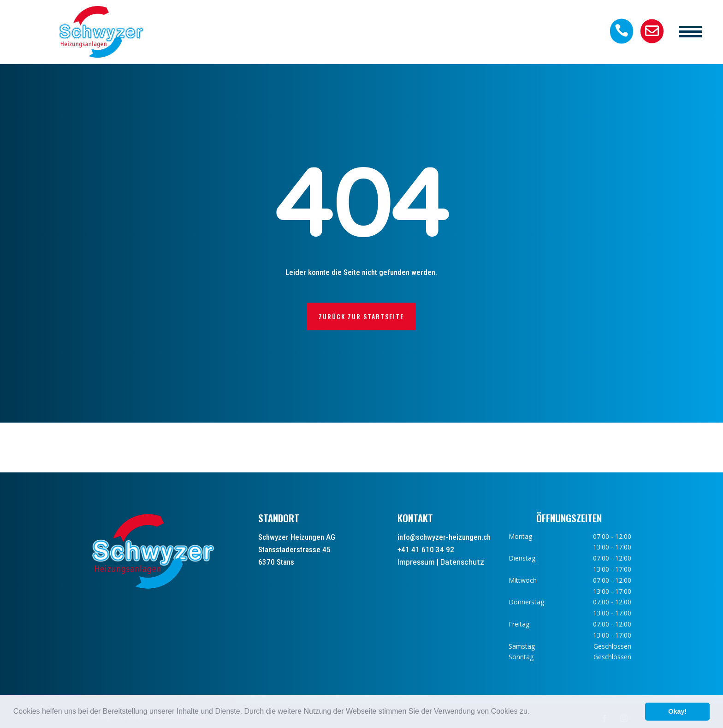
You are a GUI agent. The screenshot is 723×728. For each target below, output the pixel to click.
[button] (533, 712)
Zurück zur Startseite (361, 316)
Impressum (416, 561)
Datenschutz (462, 561)
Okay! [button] (677, 711)
